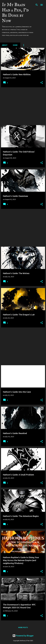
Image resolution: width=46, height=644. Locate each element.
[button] (42, 83)
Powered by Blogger (23, 636)
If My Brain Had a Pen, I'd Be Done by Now (15, 13)
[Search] (37, 5)
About (5, 45)
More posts (23, 627)
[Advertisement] (23, 106)
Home (15, 45)
